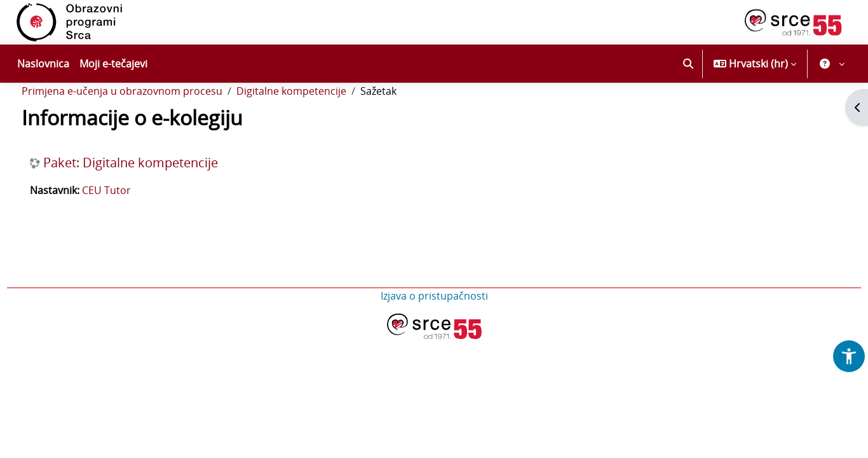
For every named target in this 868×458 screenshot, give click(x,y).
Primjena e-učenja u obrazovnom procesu (146, 126)
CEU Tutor (130, 225)
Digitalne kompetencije (315, 126)
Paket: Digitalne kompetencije (154, 197)
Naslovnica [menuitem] (43, 64)
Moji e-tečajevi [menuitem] (113, 64)
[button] (688, 64)
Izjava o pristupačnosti (434, 330)
